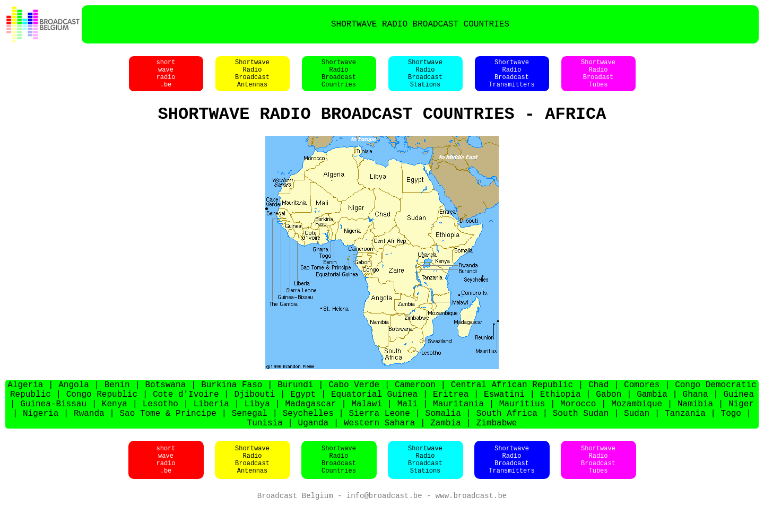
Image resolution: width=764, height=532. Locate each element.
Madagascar (311, 423)
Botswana (166, 400)
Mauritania (458, 423)
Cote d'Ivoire (186, 412)
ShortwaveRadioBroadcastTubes (598, 484)
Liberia (211, 423)
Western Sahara (379, 447)
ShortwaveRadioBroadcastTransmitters (511, 79)
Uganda (314, 447)
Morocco (578, 423)
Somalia (443, 435)
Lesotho (160, 423)
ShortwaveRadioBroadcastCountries (339, 79)
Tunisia (265, 447)
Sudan (637, 435)
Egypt (303, 412)
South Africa (507, 435)
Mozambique (637, 423)
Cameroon (415, 400)
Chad (598, 400)
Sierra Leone (380, 435)
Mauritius (522, 423)
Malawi (367, 423)
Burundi (295, 400)
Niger (741, 423)
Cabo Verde (354, 400)
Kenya (115, 423)
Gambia (652, 412)
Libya (257, 423)
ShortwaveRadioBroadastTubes (598, 79)
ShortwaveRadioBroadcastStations (425, 79)
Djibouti (255, 412)
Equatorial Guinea (374, 412)
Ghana (696, 412)
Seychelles (308, 435)
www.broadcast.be (471, 521)
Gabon (609, 412)
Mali (407, 423)
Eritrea (451, 412)
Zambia (446, 447)
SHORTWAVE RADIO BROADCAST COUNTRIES (420, 24)
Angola (74, 400)
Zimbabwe (497, 447)
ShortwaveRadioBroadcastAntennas (252, 79)
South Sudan (581, 435)
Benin (117, 400)
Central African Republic (512, 400)
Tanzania (685, 435)
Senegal (250, 435)
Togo (731, 435)
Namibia (695, 423)
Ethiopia (561, 412)
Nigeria (41, 435)
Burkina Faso (232, 400)
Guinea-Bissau (53, 423)
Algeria (25, 400)
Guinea (739, 412)
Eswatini (504, 412)
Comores (642, 400)
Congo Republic (102, 412)
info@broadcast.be (384, 521)
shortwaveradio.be (166, 79)
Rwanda (89, 435)
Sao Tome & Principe (168, 435)
